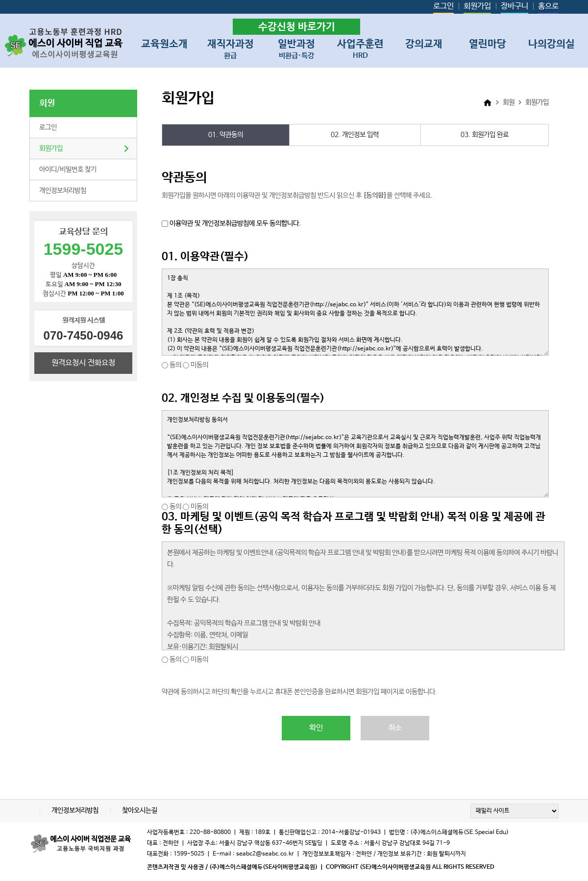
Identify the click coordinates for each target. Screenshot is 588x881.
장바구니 (514, 6)
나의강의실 (551, 44)
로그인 (443, 6)
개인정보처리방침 (63, 191)
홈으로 (548, 6)
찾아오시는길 (140, 810)
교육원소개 (164, 44)
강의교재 (424, 44)
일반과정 (296, 47)
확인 (316, 728)
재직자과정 (231, 47)
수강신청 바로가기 (297, 27)
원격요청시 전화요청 (83, 363)
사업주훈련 (360, 47)
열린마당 (488, 44)
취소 (395, 728)
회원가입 (477, 6)
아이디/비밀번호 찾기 (68, 170)
